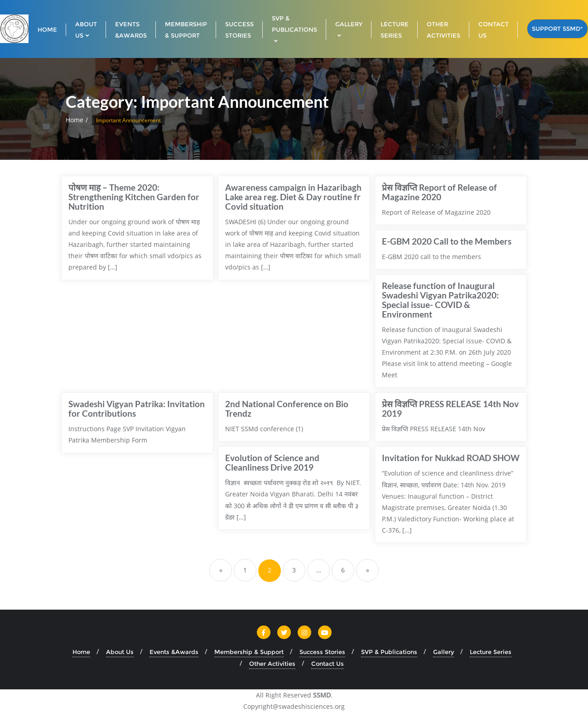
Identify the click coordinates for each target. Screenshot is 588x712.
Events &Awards (174, 652)
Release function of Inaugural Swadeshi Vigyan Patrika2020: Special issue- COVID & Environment (440, 300)
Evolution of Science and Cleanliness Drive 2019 (272, 462)
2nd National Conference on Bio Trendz (287, 409)
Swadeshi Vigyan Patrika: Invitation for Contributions (137, 409)
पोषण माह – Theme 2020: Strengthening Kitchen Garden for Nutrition (134, 197)
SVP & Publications (389, 652)
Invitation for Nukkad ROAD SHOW (451, 458)
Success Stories (322, 652)
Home (75, 120)
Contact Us (328, 664)
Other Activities (272, 664)
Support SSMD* (557, 29)
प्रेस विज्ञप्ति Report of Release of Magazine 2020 (439, 192)
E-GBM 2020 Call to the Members (447, 241)
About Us (120, 652)
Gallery (443, 652)
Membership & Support (249, 652)
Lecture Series (491, 652)
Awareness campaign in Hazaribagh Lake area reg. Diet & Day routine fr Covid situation (293, 197)
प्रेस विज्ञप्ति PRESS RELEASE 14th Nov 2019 (450, 409)
